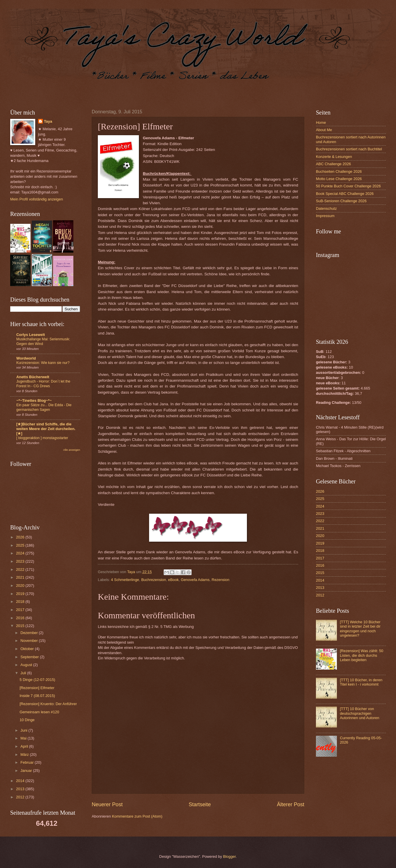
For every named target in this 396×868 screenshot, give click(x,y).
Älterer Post (291, 804)
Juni (24, 730)
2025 (21, 545)
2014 (21, 781)
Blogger (229, 856)
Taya (48, 121)
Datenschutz (326, 208)
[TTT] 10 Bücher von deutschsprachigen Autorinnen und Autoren (359, 713)
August (27, 665)
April (25, 746)
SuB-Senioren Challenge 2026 (341, 201)
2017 (21, 610)
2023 (21, 561)
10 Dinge (27, 720)
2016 (21, 618)
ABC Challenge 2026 (333, 164)
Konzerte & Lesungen (334, 157)
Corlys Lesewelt (31, 335)
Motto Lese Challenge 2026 (339, 179)
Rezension (221, 580)
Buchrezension (154, 580)
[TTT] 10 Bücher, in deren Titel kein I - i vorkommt (361, 682)
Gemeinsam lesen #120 (39, 712)
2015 (21, 626)
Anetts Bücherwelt (33, 377)
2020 (21, 586)
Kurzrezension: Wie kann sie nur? (43, 363)
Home (321, 123)
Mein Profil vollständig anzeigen (37, 199)
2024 (21, 553)
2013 (21, 789)
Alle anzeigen (72, 450)
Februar (28, 762)
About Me (324, 130)
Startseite (200, 804)
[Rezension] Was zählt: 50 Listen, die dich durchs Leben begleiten (361, 655)
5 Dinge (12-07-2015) (37, 680)
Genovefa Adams (195, 580)
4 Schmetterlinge (125, 580)
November (30, 641)
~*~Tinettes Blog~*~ (34, 400)
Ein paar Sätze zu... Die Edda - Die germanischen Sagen (44, 407)
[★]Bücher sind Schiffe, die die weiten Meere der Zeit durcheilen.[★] (46, 429)
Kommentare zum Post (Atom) (137, 816)
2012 (21, 797)
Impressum (325, 216)
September (30, 657)
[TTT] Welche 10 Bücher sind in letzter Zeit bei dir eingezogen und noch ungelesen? (360, 629)
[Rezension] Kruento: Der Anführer (48, 704)
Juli (24, 673)
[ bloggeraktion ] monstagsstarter (42, 438)
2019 (21, 594)
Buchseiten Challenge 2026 (339, 171)
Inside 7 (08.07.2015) (37, 696)
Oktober (28, 649)
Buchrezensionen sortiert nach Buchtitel (349, 149)
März (25, 755)
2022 (21, 569)
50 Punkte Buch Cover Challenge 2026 (348, 186)
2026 (21, 537)
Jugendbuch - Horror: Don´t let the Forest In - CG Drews (43, 384)
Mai (24, 738)
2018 (21, 602)
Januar (27, 771)
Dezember (30, 633)
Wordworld (26, 358)
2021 (21, 577)
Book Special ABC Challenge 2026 (345, 194)
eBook (173, 580)
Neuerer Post (107, 804)
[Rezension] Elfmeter (37, 688)
